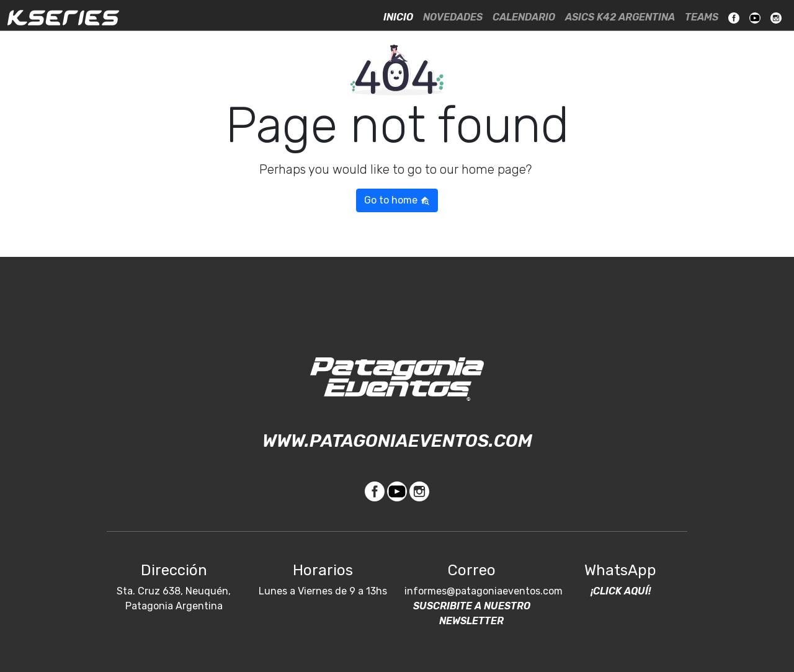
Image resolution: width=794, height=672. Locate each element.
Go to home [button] (397, 200)
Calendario (524, 17)
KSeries (63, 17)
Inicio (398, 17)
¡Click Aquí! (621, 591)
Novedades (453, 17)
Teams (702, 17)
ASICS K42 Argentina (620, 17)
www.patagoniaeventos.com (397, 441)
